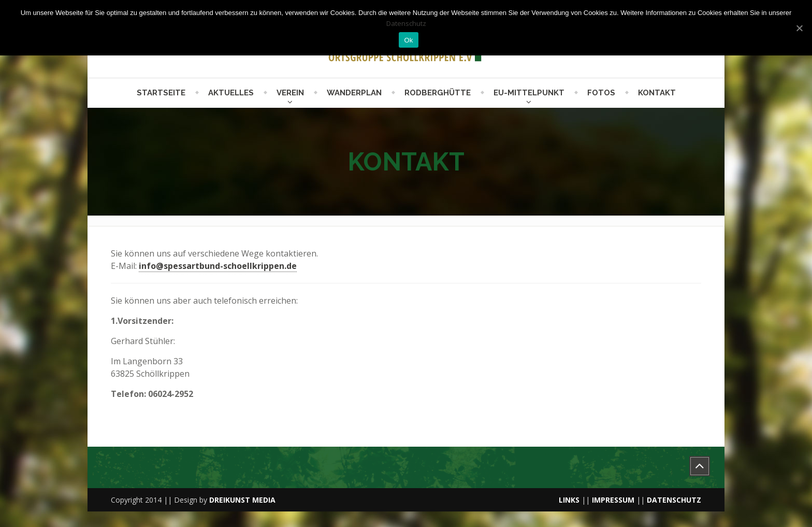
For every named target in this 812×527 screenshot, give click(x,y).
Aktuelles (231, 93)
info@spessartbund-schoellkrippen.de (218, 266)
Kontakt (657, 93)
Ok (408, 40)
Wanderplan (354, 93)
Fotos (601, 93)
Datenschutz (406, 23)
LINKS (569, 500)
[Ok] (799, 28)
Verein (290, 93)
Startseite (161, 93)
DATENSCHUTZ (674, 500)
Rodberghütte (438, 93)
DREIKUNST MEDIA (242, 500)
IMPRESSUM (613, 500)
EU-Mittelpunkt (529, 93)
